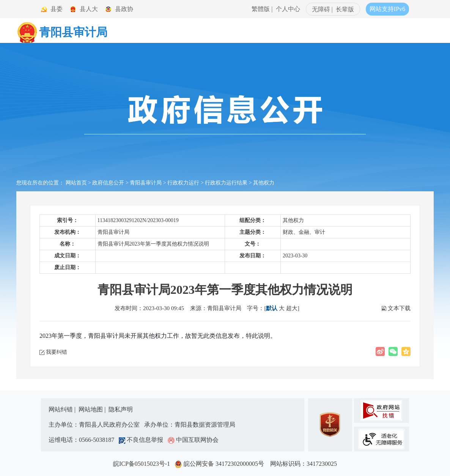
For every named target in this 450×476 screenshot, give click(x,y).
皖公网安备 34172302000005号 (222, 464)
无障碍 (321, 9)
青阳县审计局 (146, 183)
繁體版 (261, 9)
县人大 (89, 9)
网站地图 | (93, 409)
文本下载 (399, 308)
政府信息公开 (108, 183)
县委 (57, 9)
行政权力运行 (183, 183)
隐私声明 (121, 409)
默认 (272, 308)
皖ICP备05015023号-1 (143, 464)
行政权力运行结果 (226, 183)
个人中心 (288, 9)
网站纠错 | (63, 409)
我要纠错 (57, 352)
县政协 (124, 9)
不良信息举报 (142, 440)
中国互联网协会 (193, 440)
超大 (292, 308)
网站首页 (76, 183)
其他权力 (264, 183)
